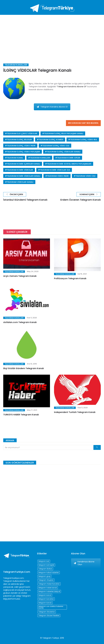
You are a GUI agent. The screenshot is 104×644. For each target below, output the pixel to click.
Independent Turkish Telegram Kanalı (75, 412)
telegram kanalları (40, 158)
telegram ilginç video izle (56, 146)
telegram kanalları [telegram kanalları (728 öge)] (46, 599)
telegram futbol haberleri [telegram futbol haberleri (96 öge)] (49, 572)
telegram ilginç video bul (84, 140)
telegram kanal (15, 158)
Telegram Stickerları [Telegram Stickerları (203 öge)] (47, 612)
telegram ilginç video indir (21, 146)
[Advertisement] (52, 35)
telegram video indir (58, 176)
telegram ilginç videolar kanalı (64, 152)
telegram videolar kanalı (20, 182)
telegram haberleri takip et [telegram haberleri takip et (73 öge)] (49, 591)
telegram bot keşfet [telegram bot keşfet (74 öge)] (46, 565)
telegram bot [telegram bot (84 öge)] (44, 561)
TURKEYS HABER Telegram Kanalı (21, 415)
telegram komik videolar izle (55, 170)
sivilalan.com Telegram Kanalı (20, 322)
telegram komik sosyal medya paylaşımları (69, 164)
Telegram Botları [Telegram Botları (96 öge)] (45, 569)
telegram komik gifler (69, 158)
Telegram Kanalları (16, 65)
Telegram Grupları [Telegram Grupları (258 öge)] (46, 580)
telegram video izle (85, 176)
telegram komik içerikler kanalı (23, 164)
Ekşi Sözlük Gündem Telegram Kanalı (23, 368)
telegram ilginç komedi (51, 140)
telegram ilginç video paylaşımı (23, 152)
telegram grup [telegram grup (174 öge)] (44, 576)
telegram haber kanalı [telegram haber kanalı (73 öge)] (48, 588)
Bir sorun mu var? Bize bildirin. (83, 123)
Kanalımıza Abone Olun (84, 563)
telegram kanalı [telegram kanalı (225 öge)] (45, 603)
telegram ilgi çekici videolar (22, 133)
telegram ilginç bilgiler (19, 140)
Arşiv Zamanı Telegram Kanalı (20, 276)
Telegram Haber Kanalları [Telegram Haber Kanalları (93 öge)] (49, 584)
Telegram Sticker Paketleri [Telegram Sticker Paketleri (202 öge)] (49, 615)
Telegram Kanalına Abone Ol (52, 107)
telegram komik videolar (20, 170)
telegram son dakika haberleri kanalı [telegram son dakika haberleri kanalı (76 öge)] (51, 607)
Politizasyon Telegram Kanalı (70, 278)
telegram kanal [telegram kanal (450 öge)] (45, 595)
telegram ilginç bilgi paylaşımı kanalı (64, 133)
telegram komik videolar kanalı (23, 176)
